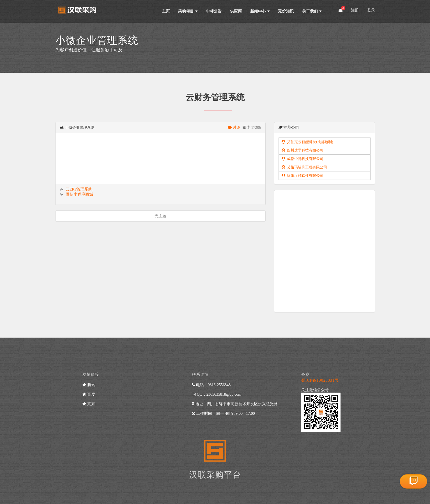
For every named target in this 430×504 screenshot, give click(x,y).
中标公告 (214, 11)
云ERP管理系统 (79, 189)
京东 (89, 404)
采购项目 (186, 11)
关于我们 (310, 11)
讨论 (235, 128)
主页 (166, 11)
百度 (89, 394)
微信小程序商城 (79, 194)
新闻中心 (258, 11)
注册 (355, 10)
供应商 (236, 11)
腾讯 (89, 385)
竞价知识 (286, 11)
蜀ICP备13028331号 (320, 380)
